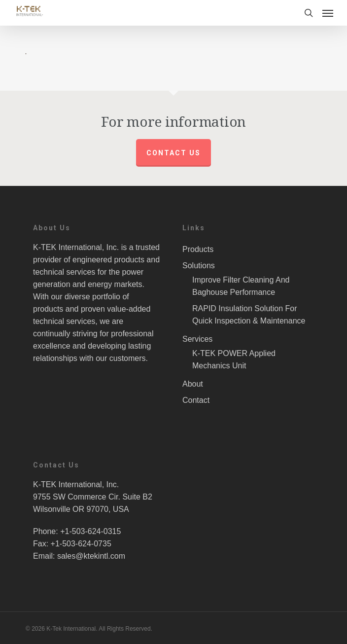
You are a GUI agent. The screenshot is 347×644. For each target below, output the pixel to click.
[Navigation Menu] (328, 13)
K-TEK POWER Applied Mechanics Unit (234, 359)
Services (197, 339)
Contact (196, 400)
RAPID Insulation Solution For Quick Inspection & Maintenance (249, 315)
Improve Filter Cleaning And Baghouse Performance (241, 286)
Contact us (173, 153)
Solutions (199, 266)
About (193, 384)
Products (198, 249)
